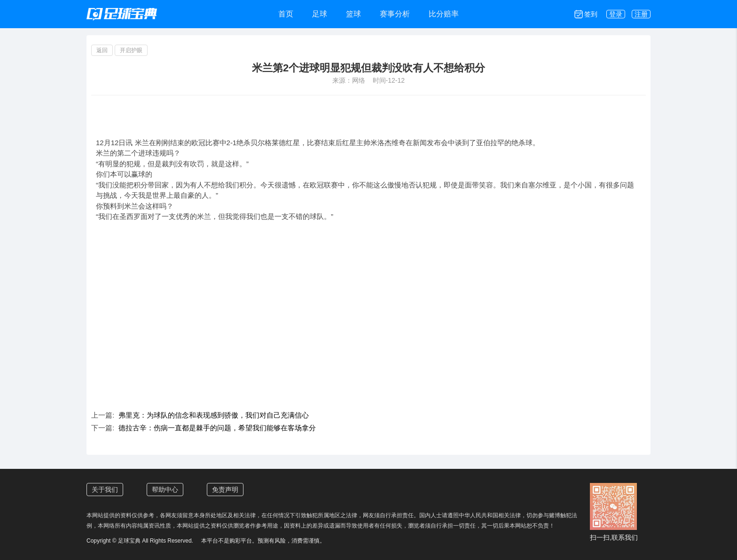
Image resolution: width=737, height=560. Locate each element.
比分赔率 (444, 14)
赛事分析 (395, 14)
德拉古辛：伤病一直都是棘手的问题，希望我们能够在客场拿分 (217, 428)
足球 (320, 14)
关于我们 (105, 490)
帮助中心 (165, 490)
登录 (616, 14)
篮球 (353, 14)
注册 (641, 14)
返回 (102, 50)
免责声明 (225, 490)
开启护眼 (131, 50)
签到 (591, 14)
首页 (286, 14)
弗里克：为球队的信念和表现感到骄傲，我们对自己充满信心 (214, 415)
